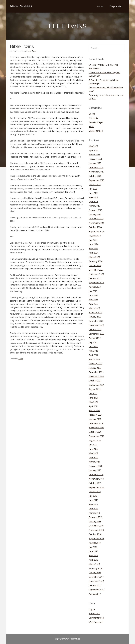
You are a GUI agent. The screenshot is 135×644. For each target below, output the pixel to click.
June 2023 (93, 295)
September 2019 (97, 487)
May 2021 (93, 402)
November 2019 (96, 479)
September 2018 (97, 539)
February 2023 (96, 312)
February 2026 (96, 159)
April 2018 (94, 560)
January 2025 (95, 214)
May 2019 (93, 504)
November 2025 (96, 172)
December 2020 (96, 423)
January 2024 (95, 266)
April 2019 (94, 509)
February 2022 (96, 364)
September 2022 (97, 334)
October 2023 (95, 278)
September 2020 (97, 436)
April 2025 (94, 202)
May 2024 (93, 248)
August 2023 (95, 287)
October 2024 (95, 227)
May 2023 (93, 300)
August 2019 (95, 492)
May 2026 (93, 146)
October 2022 (95, 330)
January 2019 (95, 521)
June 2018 (93, 551)
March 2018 (94, 564)
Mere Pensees (21, 6)
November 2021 (96, 376)
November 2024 (96, 223)
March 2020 (94, 462)
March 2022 (94, 359)
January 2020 (95, 470)
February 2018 (96, 568)
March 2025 (94, 206)
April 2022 (94, 355)
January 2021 (95, 419)
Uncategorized (96, 131)
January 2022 (95, 368)
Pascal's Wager (96, 122)
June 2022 (93, 347)
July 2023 (93, 291)
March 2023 (94, 308)
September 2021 (97, 385)
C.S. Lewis (93, 118)
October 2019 (95, 483)
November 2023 (96, 274)
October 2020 (95, 432)
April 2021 (94, 406)
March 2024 (94, 257)
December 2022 (96, 321)
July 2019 (93, 496)
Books (92, 114)
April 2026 (94, 150)
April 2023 (94, 304)
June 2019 (93, 500)
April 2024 (94, 253)
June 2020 (93, 449)
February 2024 (96, 261)
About (100, 6)
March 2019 (94, 513)
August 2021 (95, 389)
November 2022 (96, 325)
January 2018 (95, 573)
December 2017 (96, 577)
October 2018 (95, 534)
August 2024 (95, 236)
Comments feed (96, 618)
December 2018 (96, 526)
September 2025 (97, 180)
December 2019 (96, 475)
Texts (21, 359)
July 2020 (93, 445)
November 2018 (96, 530)
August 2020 (95, 440)
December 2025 (96, 167)
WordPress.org (96, 622)
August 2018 (95, 543)
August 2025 (95, 185)
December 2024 (96, 219)
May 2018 (93, 556)
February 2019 (96, 517)
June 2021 (93, 398)
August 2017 (95, 594)
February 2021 (96, 415)
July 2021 (93, 393)
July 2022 (93, 342)
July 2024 (93, 240)
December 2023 (96, 270)
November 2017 (96, 581)
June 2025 (93, 193)
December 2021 (96, 372)
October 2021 (95, 381)
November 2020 (96, 428)
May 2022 (93, 351)
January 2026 (95, 163)
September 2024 (97, 231)
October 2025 (95, 176)
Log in (92, 609)
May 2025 (93, 197)
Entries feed (94, 614)
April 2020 (94, 457)
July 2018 (93, 547)
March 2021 (94, 411)
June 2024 (93, 244)
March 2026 (94, 155)
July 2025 (93, 189)
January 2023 (95, 317)
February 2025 (96, 210)
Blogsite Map (116, 6)
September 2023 (97, 283)
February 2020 (96, 466)
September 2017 (97, 590)
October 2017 (95, 585)
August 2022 (95, 338)
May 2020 (93, 453)
